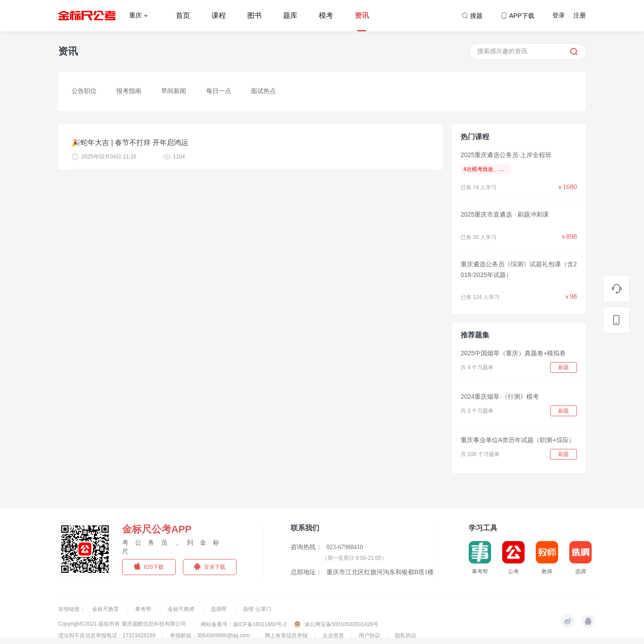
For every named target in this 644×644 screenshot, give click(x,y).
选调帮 (219, 609)
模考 (326, 15)
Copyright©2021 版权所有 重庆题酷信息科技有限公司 (122, 624)
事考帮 (144, 609)
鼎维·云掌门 (257, 609)
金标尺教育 (106, 609)
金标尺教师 (182, 609)
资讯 (362, 15)
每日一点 (219, 91)
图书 (254, 15)
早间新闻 (174, 91)
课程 (219, 15)
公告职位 (84, 91)
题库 (290, 15)
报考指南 (129, 91)
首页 (183, 15)
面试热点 (263, 91)
